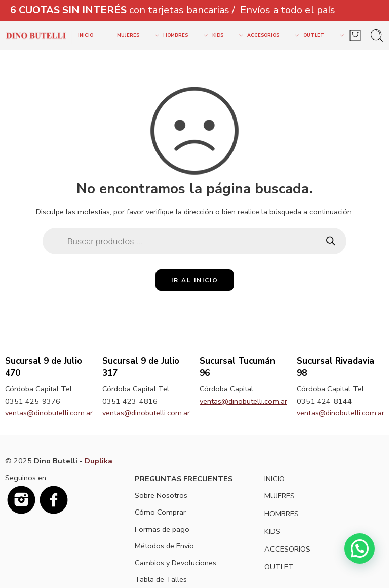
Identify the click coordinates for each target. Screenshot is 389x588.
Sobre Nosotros (161, 495)
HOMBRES (182, 35)
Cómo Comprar (160, 512)
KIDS (224, 35)
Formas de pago (162, 529)
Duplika (99, 461)
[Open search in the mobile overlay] (194, 241)
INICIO (86, 35)
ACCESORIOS (269, 35)
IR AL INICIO (195, 280)
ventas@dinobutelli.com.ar (49, 413)
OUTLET (320, 35)
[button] (359, 548)
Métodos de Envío (164, 546)
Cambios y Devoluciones (176, 563)
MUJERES (134, 35)
